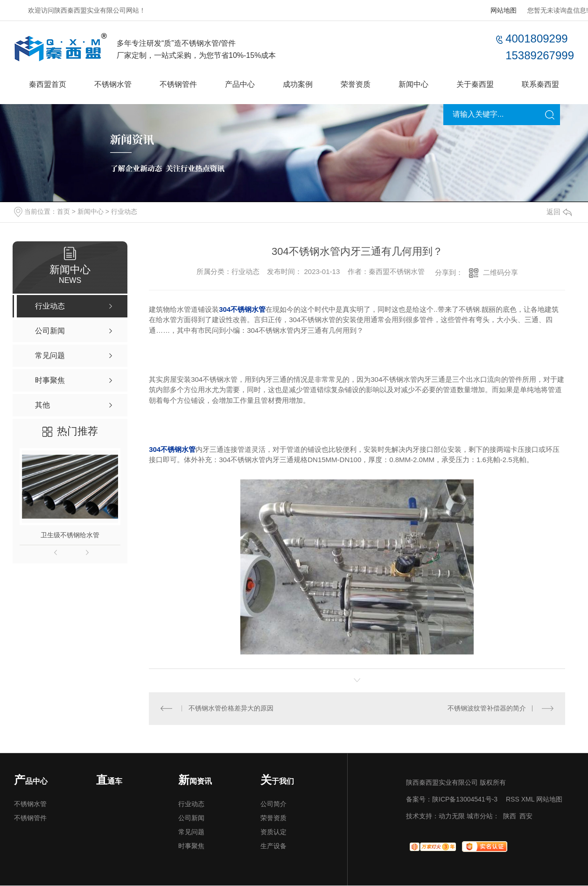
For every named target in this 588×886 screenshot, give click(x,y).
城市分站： (483, 816)
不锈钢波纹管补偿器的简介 (487, 709)
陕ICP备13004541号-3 (465, 800)
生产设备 (273, 846)
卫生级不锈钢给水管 (70, 535)
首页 (63, 211)
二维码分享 (500, 272)
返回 (559, 212)
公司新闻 (191, 818)
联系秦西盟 (540, 84)
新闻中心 (413, 84)
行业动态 (124, 211)
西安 (526, 816)
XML (528, 800)
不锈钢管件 (178, 84)
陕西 (510, 816)
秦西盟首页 (48, 84)
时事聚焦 (191, 846)
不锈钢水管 (113, 84)
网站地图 (504, 10)
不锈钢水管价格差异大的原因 (231, 709)
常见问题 (191, 832)
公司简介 (273, 804)
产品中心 (240, 84)
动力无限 (452, 816)
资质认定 (273, 832)
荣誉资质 (356, 84)
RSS (513, 800)
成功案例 (298, 84)
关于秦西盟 (475, 84)
